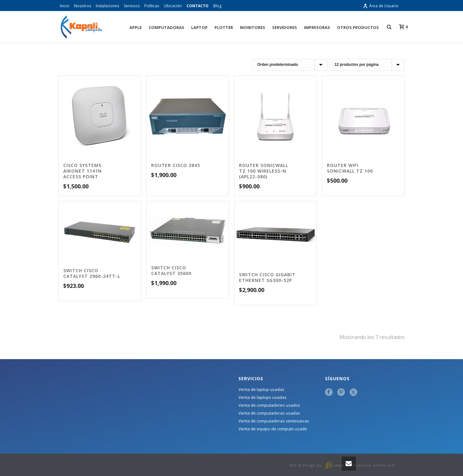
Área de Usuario (381, 6)
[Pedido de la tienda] (290, 65)
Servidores (285, 27)
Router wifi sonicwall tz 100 (350, 168)
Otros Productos (358, 27)
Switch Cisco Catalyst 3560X (171, 270)
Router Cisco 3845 (176, 165)
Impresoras (317, 27)
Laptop (199, 27)
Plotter (224, 27)
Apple (136, 27)
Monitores (253, 27)
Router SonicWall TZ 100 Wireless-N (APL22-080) (264, 171)
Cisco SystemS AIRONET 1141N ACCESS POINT (83, 171)
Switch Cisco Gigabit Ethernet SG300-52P (267, 277)
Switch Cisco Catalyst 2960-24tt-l (92, 273)
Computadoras (166, 27)
